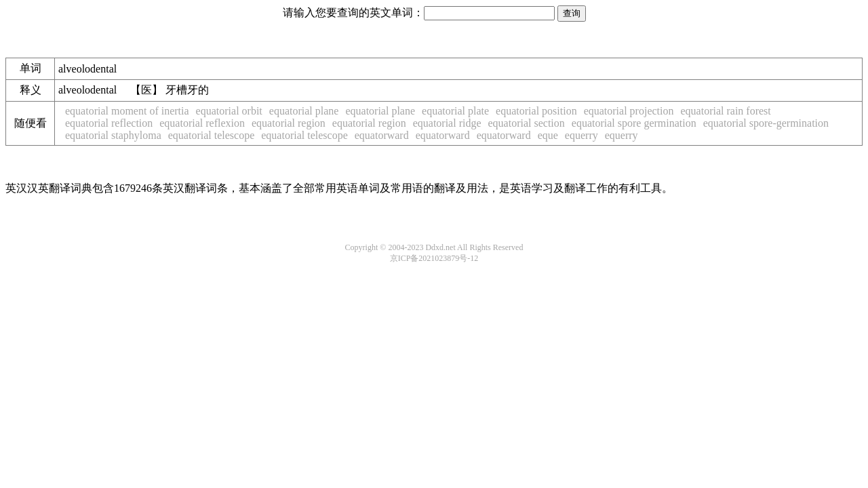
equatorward (382, 135)
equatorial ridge (447, 123)
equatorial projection (629, 111)
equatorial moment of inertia (127, 111)
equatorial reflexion (202, 123)
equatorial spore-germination (766, 123)
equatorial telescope (212, 135)
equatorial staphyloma (113, 135)
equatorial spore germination (634, 123)
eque (548, 135)
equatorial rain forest (725, 111)
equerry (581, 135)
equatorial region (289, 123)
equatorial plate (455, 111)
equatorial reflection (109, 123)
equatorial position (536, 111)
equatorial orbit (229, 111)
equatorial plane (304, 111)
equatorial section (527, 123)
